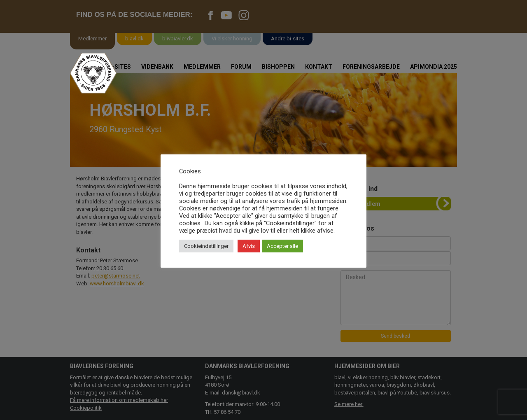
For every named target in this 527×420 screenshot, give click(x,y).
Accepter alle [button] (282, 246)
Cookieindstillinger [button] (206, 246)
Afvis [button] (249, 246)
